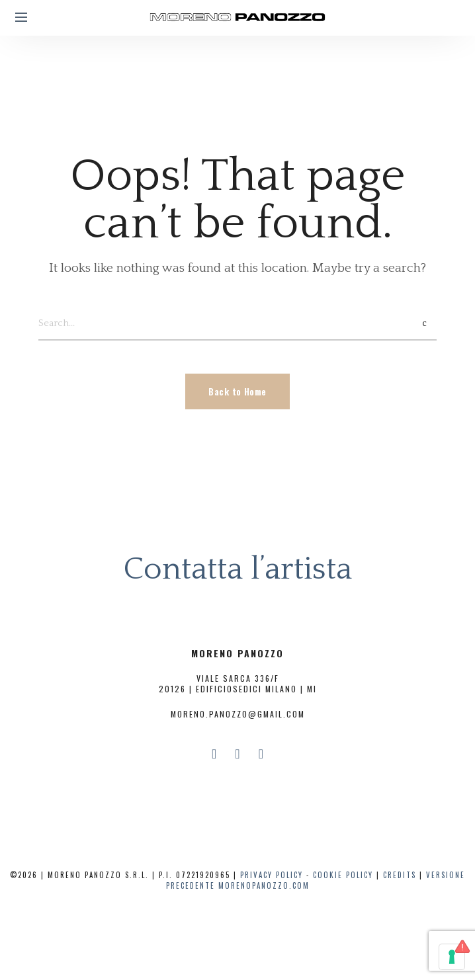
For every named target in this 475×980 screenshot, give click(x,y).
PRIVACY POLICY (272, 875)
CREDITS (400, 875)
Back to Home (237, 391)
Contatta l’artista (237, 569)
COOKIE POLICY (343, 875)
